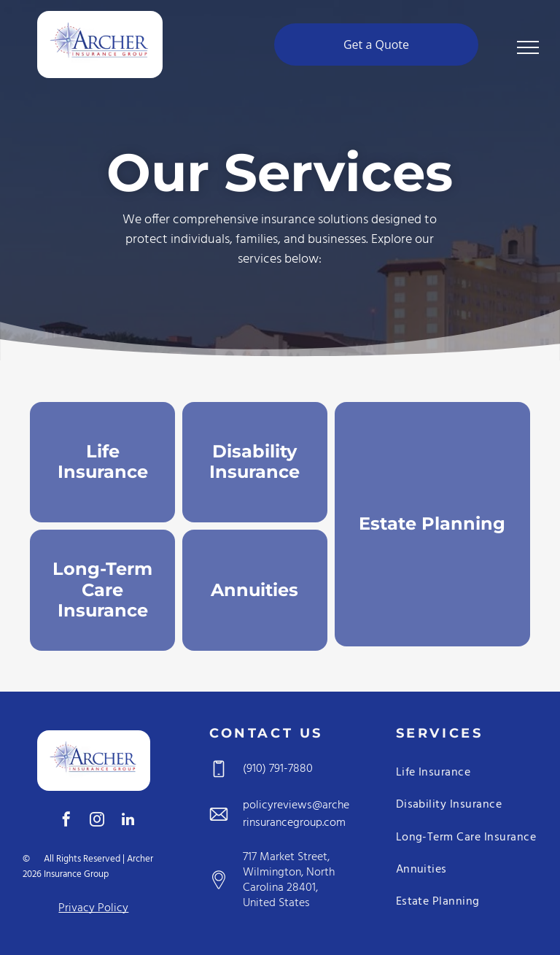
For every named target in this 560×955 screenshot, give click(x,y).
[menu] (528, 47)
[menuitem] (467, 776)
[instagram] (97, 821)
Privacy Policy (93, 908)
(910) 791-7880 (278, 769)
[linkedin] (128, 821)
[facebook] (66, 821)
